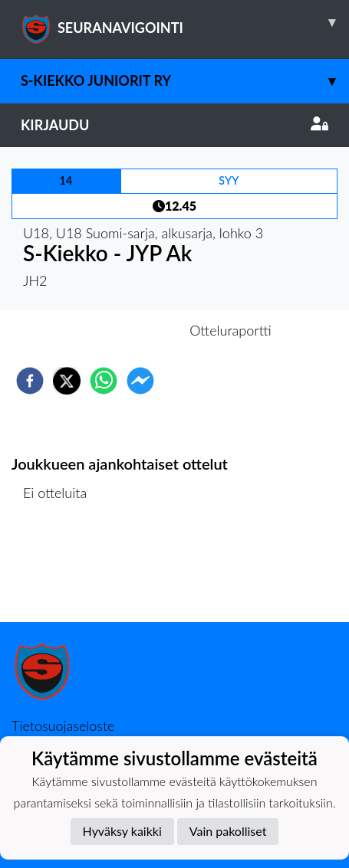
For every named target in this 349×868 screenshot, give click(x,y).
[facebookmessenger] (140, 381)
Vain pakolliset (228, 831)
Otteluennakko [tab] (121, 330)
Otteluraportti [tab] (230, 330)
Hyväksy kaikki (122, 831)
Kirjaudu (174, 125)
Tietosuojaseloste (63, 726)
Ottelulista (61, 570)
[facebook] (30, 381)
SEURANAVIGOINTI (185, 22)
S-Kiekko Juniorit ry (185, 81)
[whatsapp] (104, 381)
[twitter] (67, 381)
